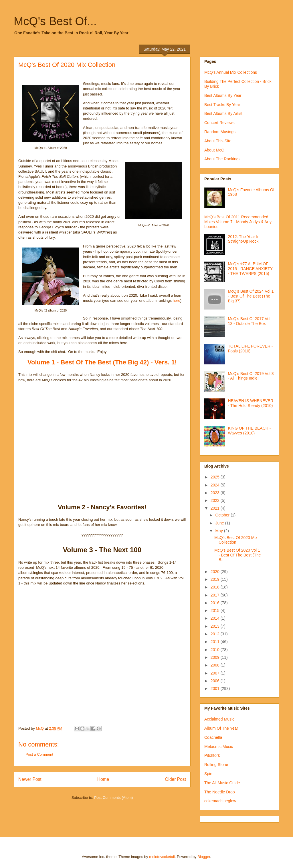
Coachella (213, 737)
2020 (216, 572)
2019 (216, 579)
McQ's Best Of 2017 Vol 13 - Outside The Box (249, 321)
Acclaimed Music (219, 719)
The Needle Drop (220, 792)
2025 (216, 477)
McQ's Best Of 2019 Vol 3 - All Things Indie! (251, 376)
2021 (216, 508)
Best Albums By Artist (223, 113)
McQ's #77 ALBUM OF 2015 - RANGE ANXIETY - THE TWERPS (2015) (250, 269)
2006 (216, 681)
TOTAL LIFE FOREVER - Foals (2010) (251, 349)
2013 (216, 626)
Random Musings (220, 132)
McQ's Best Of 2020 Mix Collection (236, 540)
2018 (216, 587)
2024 (216, 485)
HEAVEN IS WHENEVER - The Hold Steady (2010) (251, 403)
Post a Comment (39, 754)
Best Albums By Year (223, 95)
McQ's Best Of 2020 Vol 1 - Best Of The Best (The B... (238, 555)
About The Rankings (222, 159)
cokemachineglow (220, 801)
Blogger (204, 857)
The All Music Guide (222, 783)
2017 (216, 595)
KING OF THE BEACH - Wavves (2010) (250, 431)
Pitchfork (212, 755)
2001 (216, 689)
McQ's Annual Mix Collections (231, 72)
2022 (216, 500)
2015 (216, 610)
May (219, 531)
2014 (216, 618)
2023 (216, 493)
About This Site (218, 141)
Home (103, 779)
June (220, 523)
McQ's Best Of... (55, 21)
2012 (216, 634)
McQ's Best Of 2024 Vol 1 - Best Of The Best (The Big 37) (251, 296)
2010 (216, 650)
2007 (216, 673)
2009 (216, 657)
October (223, 515)
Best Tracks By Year (222, 105)
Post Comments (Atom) (113, 798)
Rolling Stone (216, 765)
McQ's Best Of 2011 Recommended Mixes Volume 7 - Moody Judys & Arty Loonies (238, 222)
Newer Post (30, 779)
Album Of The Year (221, 728)
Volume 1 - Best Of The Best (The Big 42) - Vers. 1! (102, 362)
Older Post (175, 779)
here (177, 301)
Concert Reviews (219, 123)
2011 (216, 642)
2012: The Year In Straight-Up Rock (244, 239)
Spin (208, 774)
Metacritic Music (219, 747)
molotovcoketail (162, 857)
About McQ (214, 150)
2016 (216, 603)
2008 (216, 665)
